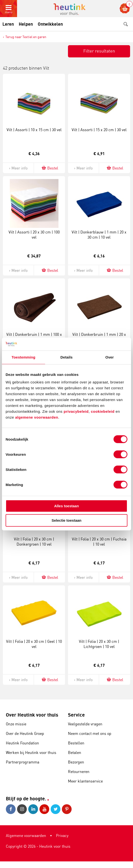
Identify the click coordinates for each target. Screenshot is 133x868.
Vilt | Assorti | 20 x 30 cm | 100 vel (34, 235)
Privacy (62, 836)
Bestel (50, 168)
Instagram (22, 809)
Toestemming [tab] (24, 357)
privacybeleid (76, 411)
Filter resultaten (99, 51)
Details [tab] (66, 357)
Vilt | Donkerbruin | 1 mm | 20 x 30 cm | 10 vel (99, 337)
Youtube (44, 809)
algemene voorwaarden (37, 417)
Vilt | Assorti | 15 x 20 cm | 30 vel (99, 130)
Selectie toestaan (67, 520)
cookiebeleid (103, 411)
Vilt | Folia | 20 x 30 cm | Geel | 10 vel (34, 644)
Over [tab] (109, 357)
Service (76, 715)
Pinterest (67, 809)
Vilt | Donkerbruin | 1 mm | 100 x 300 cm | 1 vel (34, 337)
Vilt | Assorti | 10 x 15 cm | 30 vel (34, 130)
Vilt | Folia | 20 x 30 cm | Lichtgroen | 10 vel (99, 644)
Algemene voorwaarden (26, 836)
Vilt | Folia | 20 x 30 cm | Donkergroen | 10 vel (34, 542)
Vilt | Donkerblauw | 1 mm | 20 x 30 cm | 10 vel (99, 235)
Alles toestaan (66, 506)
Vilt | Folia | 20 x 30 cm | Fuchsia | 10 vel (99, 542)
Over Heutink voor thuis (32, 715)
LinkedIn (33, 809)
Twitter (56, 809)
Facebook (11, 809)
